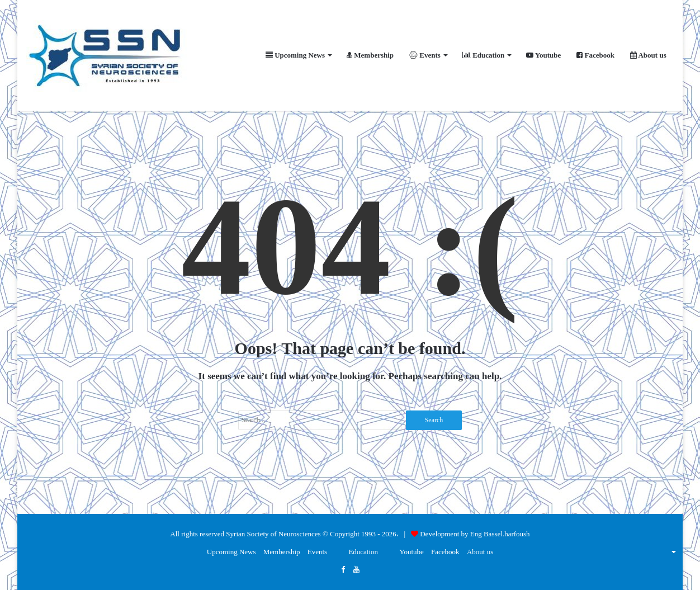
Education (483, 55)
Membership (370, 55)
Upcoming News (295, 55)
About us (648, 55)
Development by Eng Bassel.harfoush (475, 534)
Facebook (595, 55)
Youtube (543, 55)
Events (425, 55)
